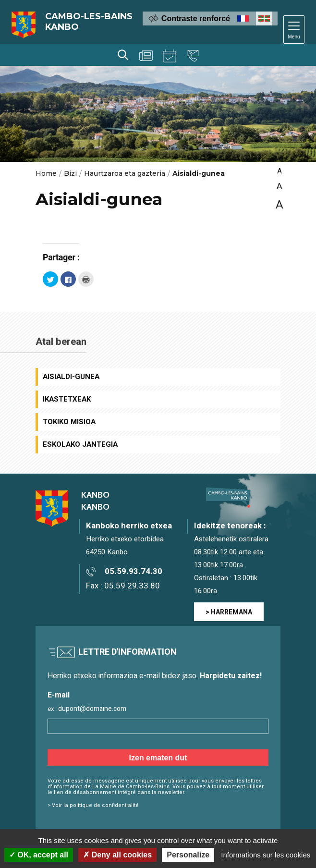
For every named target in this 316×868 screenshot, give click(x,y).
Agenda (170, 56)
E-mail (59, 695)
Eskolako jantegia (80, 444)
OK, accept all (39, 855)
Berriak (146, 56)
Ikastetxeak (67, 399)
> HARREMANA (229, 612)
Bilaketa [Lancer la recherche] (123, 55)
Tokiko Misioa (69, 422)
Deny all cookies (117, 855)
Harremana (193, 56)
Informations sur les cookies (266, 855)
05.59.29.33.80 (132, 586)
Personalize (188, 855)
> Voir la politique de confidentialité (93, 805)
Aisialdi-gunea (71, 377)
